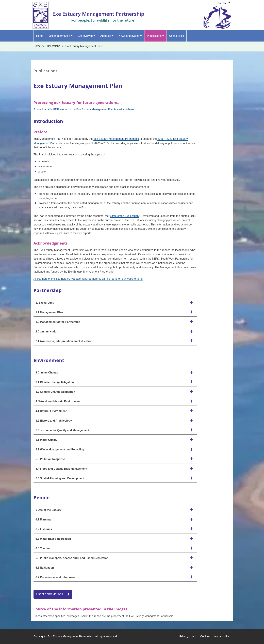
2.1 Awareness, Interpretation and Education (64, 341)
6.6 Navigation (45, 568)
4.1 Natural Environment (51, 411)
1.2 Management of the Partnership (58, 322)
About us (106, 36)
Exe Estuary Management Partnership (102, 14)
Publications (154, 36)
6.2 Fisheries (44, 529)
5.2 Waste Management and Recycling (60, 450)
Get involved (85, 36)
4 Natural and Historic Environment (58, 401)
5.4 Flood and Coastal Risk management (61, 469)
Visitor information (59, 36)
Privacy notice (188, 636)
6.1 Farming (43, 520)
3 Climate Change (47, 373)
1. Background (45, 303)
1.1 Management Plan (49, 312)
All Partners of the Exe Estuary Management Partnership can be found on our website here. (88, 279)
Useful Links (177, 36)
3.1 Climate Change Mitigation (55, 382)
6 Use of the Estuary (48, 510)
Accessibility (221, 636)
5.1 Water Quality (46, 440)
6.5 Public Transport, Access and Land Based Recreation (72, 558)
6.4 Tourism (43, 548)
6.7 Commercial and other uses (55, 577)
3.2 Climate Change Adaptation (55, 392)
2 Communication (47, 332)
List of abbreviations (49, 594)
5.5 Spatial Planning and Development (60, 478)
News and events (129, 36)
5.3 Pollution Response (50, 459)
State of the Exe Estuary (125, 216)
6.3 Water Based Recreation (53, 539)
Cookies (205, 636)
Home (40, 36)
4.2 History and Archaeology (54, 421)
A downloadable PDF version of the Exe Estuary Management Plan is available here (84, 109)
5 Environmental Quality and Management (62, 430)
